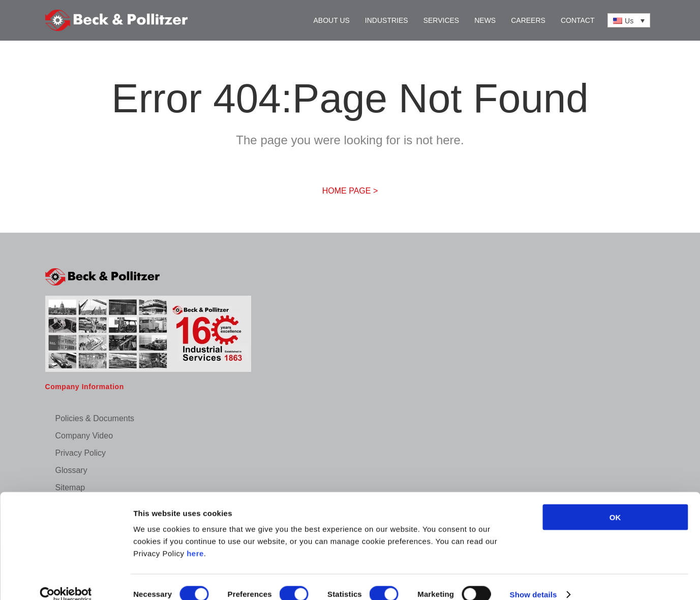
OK (615, 503)
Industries (387, 20)
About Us (332, 20)
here (195, 539)
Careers (528, 20)
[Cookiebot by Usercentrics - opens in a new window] (66, 580)
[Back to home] (116, 20)
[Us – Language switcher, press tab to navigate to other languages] (629, 20)
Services (442, 20)
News (485, 20)
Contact (578, 20)
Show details (534, 580)
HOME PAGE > (350, 191)
